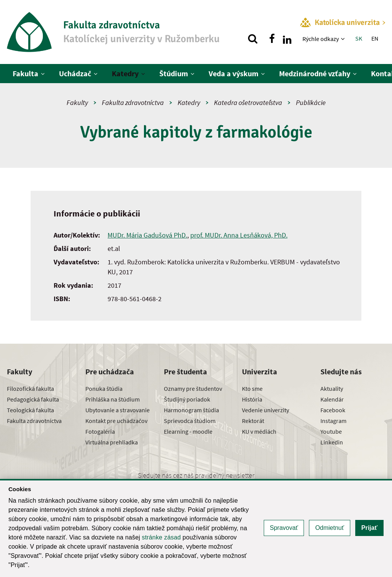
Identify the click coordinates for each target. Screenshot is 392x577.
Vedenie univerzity (265, 410)
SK (359, 38)
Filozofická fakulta (30, 388)
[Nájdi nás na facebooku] (272, 39)
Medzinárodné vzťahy (315, 73)
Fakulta (25, 73)
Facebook (333, 410)
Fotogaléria (100, 431)
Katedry (125, 73)
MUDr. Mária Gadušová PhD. (147, 235)
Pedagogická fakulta (33, 399)
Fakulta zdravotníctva (133, 102)
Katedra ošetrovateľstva (248, 102)
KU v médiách (259, 431)
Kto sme (252, 388)
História (252, 399)
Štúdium (174, 73)
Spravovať (284, 528)
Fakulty (77, 102)
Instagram (333, 421)
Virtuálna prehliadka (112, 442)
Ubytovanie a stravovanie (118, 410)
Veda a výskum (234, 73)
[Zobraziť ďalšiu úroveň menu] (344, 39)
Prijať (369, 528)
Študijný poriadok (187, 399)
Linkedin (332, 442)
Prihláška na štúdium (113, 399)
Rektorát (253, 421)
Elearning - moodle (188, 431)
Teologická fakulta (30, 410)
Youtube (331, 431)
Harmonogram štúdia (191, 410)
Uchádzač (75, 73)
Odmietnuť (329, 528)
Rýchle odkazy (321, 39)
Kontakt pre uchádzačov (116, 421)
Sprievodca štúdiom (190, 421)
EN (375, 38)
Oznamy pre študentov (193, 388)
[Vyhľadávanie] (253, 39)
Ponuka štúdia (104, 388)
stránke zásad (162, 537)
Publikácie (311, 102)
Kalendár (332, 399)
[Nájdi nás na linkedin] (287, 39)
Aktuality (332, 388)
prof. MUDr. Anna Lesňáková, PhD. (239, 235)
